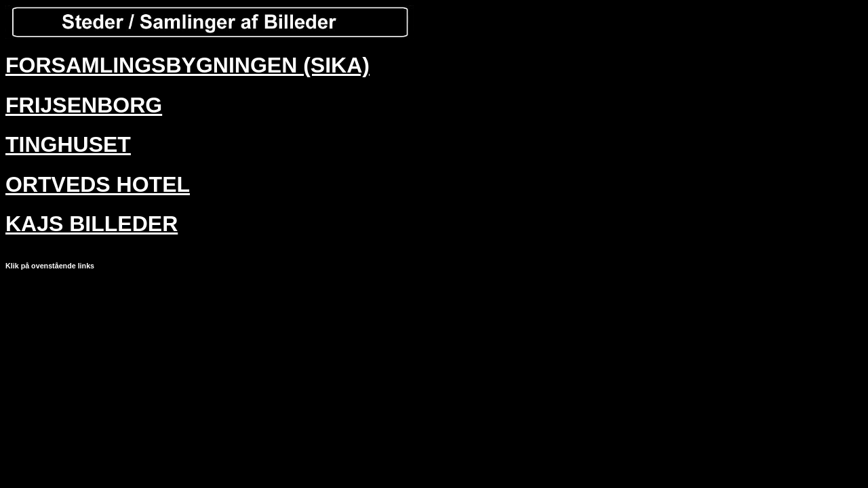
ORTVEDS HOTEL (98, 184)
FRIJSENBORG (84, 105)
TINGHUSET (68, 144)
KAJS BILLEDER (92, 224)
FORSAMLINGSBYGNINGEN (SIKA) (188, 65)
